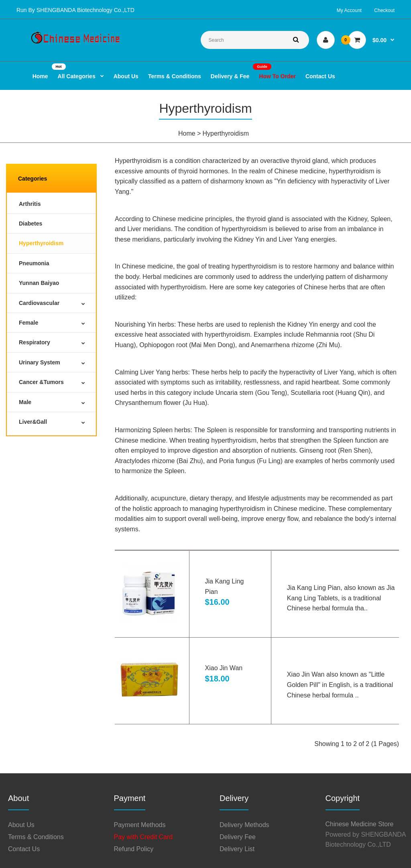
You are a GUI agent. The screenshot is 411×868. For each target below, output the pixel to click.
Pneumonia (34, 263)
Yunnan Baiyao (39, 283)
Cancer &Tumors (41, 382)
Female (28, 323)
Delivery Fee (238, 837)
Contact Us (24, 849)
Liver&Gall (33, 422)
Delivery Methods (244, 825)
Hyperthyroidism (226, 133)
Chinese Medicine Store (360, 824)
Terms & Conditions (36, 837)
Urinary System (40, 362)
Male (25, 402)
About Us (21, 825)
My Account (349, 10)
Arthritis (30, 204)
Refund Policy (134, 849)
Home (187, 133)
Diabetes (31, 224)
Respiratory (35, 342)
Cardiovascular (39, 303)
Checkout (384, 10)
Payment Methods (140, 825)
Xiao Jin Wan (224, 668)
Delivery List (237, 849)
